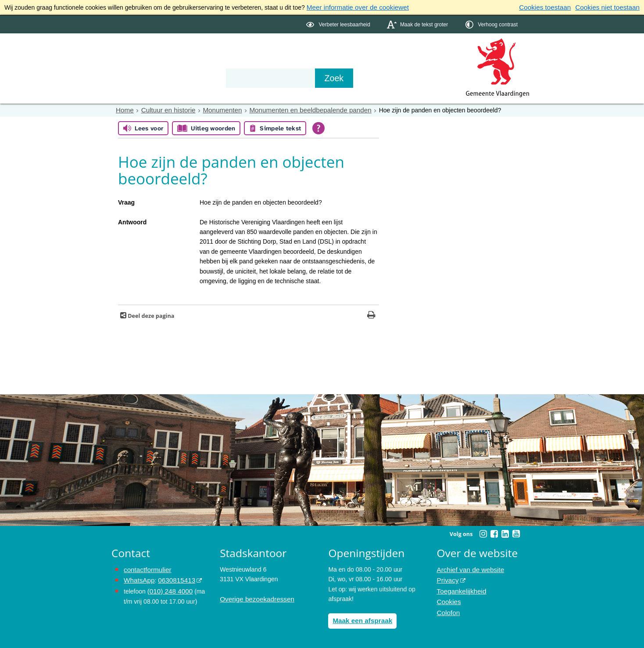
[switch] (339, 23)
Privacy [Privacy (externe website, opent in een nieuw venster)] (447, 578)
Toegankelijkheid (460, 588)
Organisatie (246, 62)
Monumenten (215, 109)
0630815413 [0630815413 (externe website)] (172, 578)
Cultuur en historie (165, 109)
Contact (298, 62)
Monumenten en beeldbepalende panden (296, 109)
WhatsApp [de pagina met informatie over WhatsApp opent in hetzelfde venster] (138, 578)
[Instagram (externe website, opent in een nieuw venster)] (483, 533)
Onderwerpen (137, 62)
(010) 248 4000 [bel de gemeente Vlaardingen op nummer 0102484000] (168, 588)
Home (124, 109)
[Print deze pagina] (371, 315)
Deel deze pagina (150, 315)
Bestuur (193, 62)
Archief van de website (468, 568)
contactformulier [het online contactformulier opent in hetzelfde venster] (146, 568)
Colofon (447, 607)
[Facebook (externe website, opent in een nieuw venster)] (494, 533)
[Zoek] (416, 77)
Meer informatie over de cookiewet (354, 7)
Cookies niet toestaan (610, 7)
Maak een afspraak (360, 619)
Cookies (448, 598)
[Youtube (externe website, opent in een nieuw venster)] (516, 533)
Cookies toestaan (552, 7)
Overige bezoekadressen (254, 598)
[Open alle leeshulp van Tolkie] (318, 127)
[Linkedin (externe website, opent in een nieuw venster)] (505, 533)
